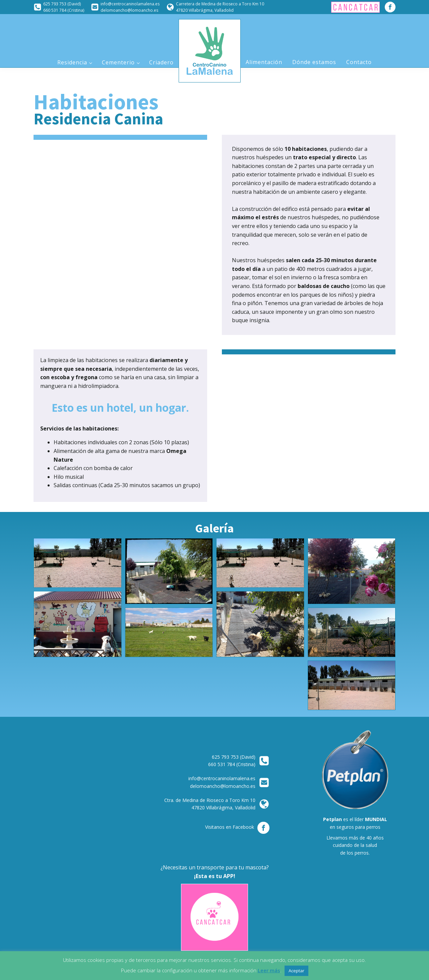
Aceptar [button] (296, 971)
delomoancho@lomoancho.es (129, 10)
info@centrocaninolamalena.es (130, 4)
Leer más (269, 970)
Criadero (161, 62)
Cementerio (118, 62)
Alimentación (264, 62)
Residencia (72, 62)
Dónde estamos (314, 62)
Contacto (359, 62)
